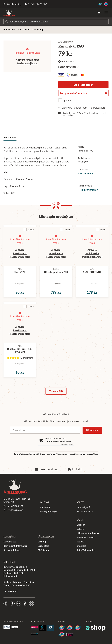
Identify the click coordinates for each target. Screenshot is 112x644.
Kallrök (80, 542)
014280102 (45, 507)
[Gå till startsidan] (9, 13)
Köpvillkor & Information (16, 546)
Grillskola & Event (85, 537)
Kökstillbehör (24, 30)
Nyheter (80, 529)
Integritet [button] (81, 546)
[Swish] (15, 627)
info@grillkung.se (49, 511)
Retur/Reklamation (86, 550)
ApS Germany (85, 174)
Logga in (81, 525)
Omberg (42, 542)
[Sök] (56, 22)
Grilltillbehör (9, 30)
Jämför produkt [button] (88, 190)
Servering (38, 30)
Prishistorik (66, 62)
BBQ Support (44, 550)
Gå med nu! (92, 430)
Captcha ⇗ (67, 445)
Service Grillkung (12, 550)
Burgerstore (43, 546)
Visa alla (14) (56, 391)
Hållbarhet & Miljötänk (88, 533)
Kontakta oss (10, 542)
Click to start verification (59, 441)
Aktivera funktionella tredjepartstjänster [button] (20, 253)
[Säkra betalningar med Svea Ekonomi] (7, 627)
